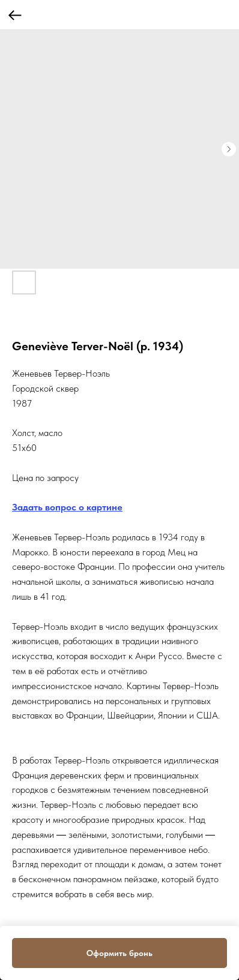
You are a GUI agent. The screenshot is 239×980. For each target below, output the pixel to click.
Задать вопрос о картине (67, 507)
